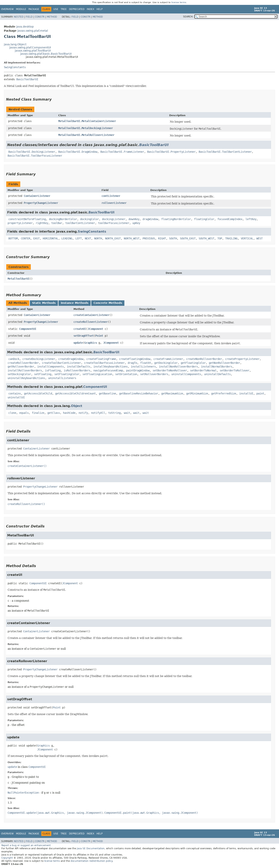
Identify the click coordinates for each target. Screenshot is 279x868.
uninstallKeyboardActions (26, 378)
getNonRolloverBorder (224, 363)
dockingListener (114, 219)
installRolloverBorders (25, 370)
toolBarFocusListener (114, 223)
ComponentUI (28, 329)
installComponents (50, 367)
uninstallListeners (62, 378)
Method (52, 17)
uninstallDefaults (217, 374)
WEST (260, 238)
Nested (19, 17)
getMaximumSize (172, 393)
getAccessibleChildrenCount (75, 393)
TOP (220, 238)
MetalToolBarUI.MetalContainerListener (87, 121)
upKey (136, 223)
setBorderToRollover (235, 370)
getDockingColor (166, 363)
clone (12, 413)
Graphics (91, 343)
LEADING (67, 238)
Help (100, 9)
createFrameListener (168, 359)
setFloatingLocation (97, 374)
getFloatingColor (193, 363)
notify (83, 413)
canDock (14, 359)
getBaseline (107, 393)
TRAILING (231, 238)
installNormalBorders (217, 367)
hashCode (69, 413)
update (78, 343)
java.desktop (25, 27)
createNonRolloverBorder (204, 359)
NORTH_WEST (132, 238)
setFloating (43, 374)
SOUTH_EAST (188, 238)
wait (127, 413)
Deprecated (77, 9)
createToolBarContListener (61, 363)
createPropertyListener (242, 359)
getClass (54, 413)
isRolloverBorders (77, 370)
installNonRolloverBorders (178, 367)
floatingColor (204, 219)
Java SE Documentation (91, 848)
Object (77, 406)
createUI (80, 329)
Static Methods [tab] (44, 303)
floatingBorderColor (176, 219)
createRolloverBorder (23, 363)
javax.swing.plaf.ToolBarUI (33, 51)
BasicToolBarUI (27, 79)
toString (114, 413)
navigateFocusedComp (108, 370)
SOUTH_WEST (206, 238)
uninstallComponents (186, 374)
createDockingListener (39, 359)
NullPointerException (23, 793)
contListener (111, 196)
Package (34, 9)
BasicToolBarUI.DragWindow (78, 152)
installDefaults (79, 367)
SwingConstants (15, 67)
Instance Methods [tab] (75, 303)
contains (15, 393)
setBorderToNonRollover (170, 370)
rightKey (42, 223)
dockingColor (89, 219)
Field (29, 17)
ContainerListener (37, 196)
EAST (36, 238)
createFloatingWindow (135, 359)
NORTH (98, 238)
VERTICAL (247, 238)
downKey (134, 219)
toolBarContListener (80, 223)
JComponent (95, 329)
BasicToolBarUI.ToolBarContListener (225, 152)
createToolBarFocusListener (104, 363)
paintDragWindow (138, 370)
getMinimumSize (197, 393)
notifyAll (98, 413)
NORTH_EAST (113, 238)
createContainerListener (91, 315)
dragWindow (150, 219)
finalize (38, 413)
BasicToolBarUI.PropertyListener (171, 152)
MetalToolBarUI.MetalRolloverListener (86, 135)
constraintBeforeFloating (27, 219)
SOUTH (173, 238)
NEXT (88, 238)
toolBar (57, 223)
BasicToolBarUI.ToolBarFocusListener (35, 156)
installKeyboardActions (111, 367)
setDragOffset (84, 336)
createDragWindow (71, 359)
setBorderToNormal (203, 370)
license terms (179, 2)
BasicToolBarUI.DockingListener (32, 152)
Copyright (7, 858)
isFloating (53, 370)
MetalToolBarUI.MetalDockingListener (86, 128)
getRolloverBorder (21, 367)
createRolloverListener (91, 322)
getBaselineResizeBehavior (139, 393)
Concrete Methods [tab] (108, 303)
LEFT (79, 238)
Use (56, 9)
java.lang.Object (15, 44)
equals (24, 413)
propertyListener (20, 223)
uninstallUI (16, 397)
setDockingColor (19, 374)
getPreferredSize (224, 393)
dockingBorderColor (63, 219)
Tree (64, 9)
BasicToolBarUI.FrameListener (122, 152)
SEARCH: (188, 17)
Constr (40, 17)
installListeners (143, 367)
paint (260, 393)
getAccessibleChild (38, 393)
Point (99, 336)
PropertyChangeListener (41, 203)
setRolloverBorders (154, 374)
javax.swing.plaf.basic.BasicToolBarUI (46, 54)
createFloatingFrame (101, 359)
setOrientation (126, 374)
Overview (7, 9)
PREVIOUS (149, 238)
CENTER (26, 238)
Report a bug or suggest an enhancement (26, 845)
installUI (246, 393)
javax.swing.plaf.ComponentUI (30, 47)
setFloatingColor (67, 374)
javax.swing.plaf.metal (33, 31)
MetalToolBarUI (19, 279)
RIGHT (162, 238)
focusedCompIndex (230, 219)
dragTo (132, 363)
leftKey (251, 219)
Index (90, 9)
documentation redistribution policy (91, 861)
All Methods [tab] (18, 303)
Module (21, 9)
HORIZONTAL (50, 238)
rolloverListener (114, 203)
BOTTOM (13, 238)
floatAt (146, 363)
